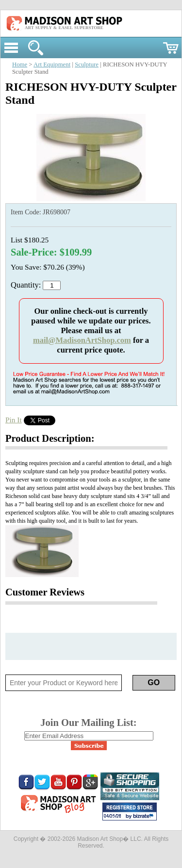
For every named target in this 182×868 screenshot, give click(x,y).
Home (20, 64)
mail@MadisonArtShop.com (82, 340)
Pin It (14, 420)
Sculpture (87, 64)
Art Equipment (52, 64)
